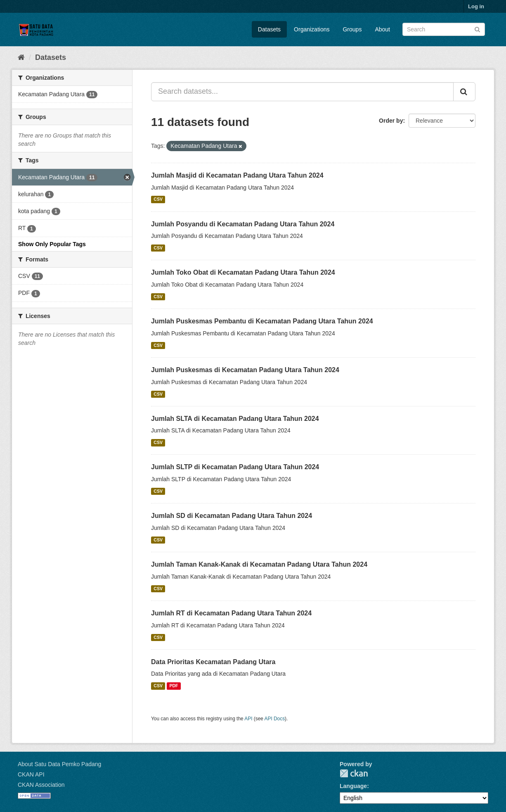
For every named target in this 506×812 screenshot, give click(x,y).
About (382, 29)
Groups (352, 29)
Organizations (312, 29)
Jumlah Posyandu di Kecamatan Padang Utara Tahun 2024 (243, 224)
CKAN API (31, 774)
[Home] (21, 57)
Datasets (269, 29)
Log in (476, 6)
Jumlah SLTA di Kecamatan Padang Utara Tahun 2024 (235, 419)
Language (353, 786)
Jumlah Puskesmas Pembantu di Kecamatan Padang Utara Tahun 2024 (262, 321)
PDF (174, 686)
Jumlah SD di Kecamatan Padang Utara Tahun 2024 (232, 516)
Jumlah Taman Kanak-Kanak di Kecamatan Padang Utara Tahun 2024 (259, 564)
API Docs (275, 719)
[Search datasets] (444, 29)
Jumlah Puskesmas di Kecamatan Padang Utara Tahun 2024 (245, 370)
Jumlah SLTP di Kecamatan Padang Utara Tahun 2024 (235, 467)
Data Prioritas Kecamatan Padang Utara (213, 662)
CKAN (354, 773)
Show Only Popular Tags (52, 244)
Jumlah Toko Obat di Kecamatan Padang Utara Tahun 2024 (243, 272)
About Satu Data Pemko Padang (59, 764)
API (248, 719)
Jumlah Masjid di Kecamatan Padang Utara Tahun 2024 (237, 175)
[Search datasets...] (302, 92)
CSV (158, 199)
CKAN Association (41, 785)
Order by (391, 121)
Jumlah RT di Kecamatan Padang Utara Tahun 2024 (231, 613)
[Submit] (477, 29)
